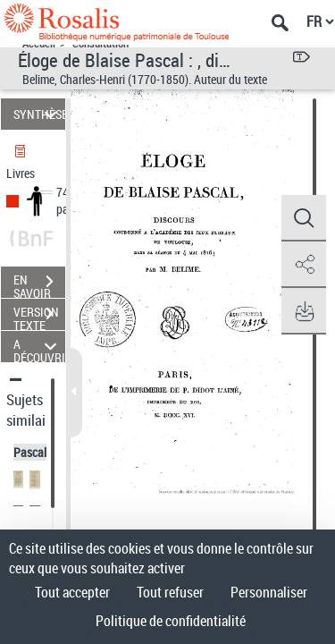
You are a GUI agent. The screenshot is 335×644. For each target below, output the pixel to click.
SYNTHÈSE (39, 114)
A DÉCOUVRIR (39, 347)
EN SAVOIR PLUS (39, 284)
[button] (304, 218)
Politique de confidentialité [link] (171, 621)
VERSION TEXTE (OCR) (39, 316)
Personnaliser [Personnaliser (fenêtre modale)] (269, 592)
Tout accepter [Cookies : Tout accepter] (72, 592)
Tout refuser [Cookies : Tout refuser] (170, 592)
